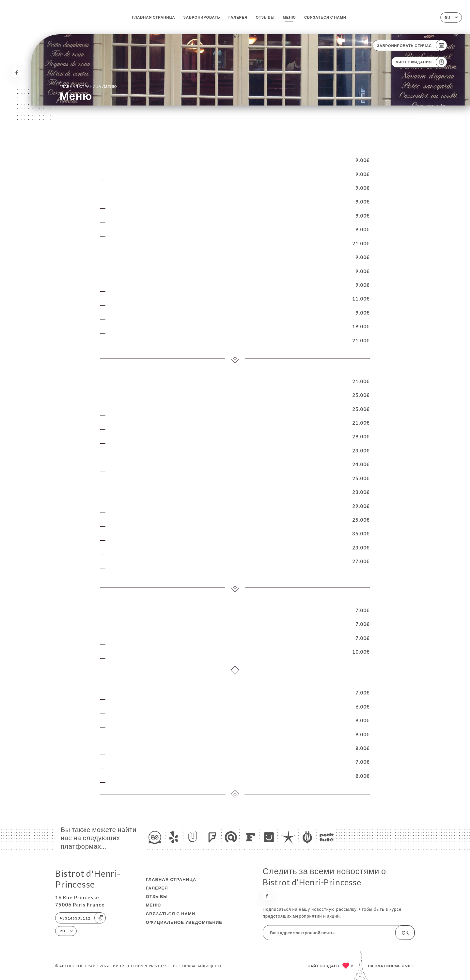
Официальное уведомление (184, 922)
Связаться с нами (325, 17)
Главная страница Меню (88, 86)
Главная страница (154, 17)
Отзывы (265, 17)
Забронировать (202, 17)
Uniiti (408, 966)
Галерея (238, 17)
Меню (290, 17)
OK (405, 933)
